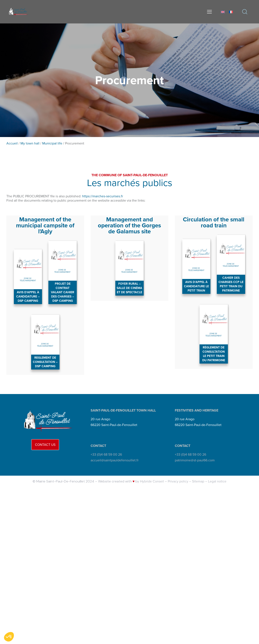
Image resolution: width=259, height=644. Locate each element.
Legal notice (217, 481)
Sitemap (198, 481)
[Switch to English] (223, 12)
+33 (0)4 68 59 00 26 (106, 455)
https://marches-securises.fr (103, 196)
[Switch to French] (231, 12)
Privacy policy (178, 481)
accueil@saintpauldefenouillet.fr (115, 460)
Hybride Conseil (152, 481)
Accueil (12, 143)
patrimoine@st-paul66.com (195, 460)
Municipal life (52, 143)
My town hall (30, 143)
